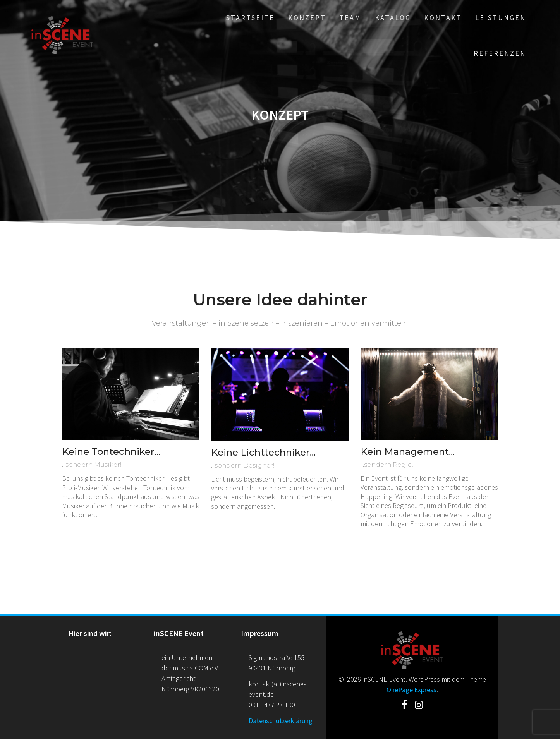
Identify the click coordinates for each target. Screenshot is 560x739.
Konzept (307, 18)
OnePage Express (411, 690)
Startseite (250, 18)
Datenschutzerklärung (281, 721)
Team (350, 18)
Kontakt (443, 18)
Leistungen (501, 18)
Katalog (393, 18)
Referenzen (500, 53)
